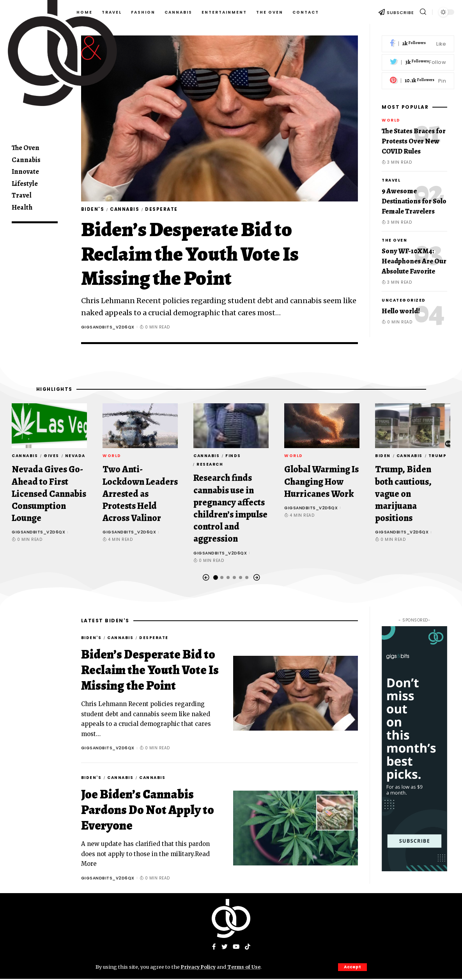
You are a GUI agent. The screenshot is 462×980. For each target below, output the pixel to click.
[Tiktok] (248, 948)
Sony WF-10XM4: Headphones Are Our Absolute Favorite (414, 261)
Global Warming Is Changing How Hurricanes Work (321, 482)
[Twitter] (418, 63)
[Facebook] (418, 44)
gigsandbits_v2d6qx (108, 328)
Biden (383, 457)
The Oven (394, 240)
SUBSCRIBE (400, 12)
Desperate (168, 210)
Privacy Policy (199, 967)
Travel (391, 180)
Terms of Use (246, 967)
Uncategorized (404, 300)
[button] (206, 578)
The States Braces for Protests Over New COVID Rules (414, 141)
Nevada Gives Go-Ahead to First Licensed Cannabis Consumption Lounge (49, 495)
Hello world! (401, 311)
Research (210, 465)
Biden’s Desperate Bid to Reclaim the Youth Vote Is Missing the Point (190, 255)
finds (233, 457)
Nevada (75, 457)
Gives (51, 457)
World (391, 120)
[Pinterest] (418, 81)
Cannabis (128, 210)
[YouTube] (236, 948)
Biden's (94, 210)
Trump (438, 457)
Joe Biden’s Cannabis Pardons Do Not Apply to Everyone (148, 811)
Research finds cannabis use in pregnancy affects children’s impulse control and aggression (230, 509)
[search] (423, 12)
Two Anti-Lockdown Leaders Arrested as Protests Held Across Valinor (140, 495)
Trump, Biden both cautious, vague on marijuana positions (403, 495)
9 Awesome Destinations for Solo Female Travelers (414, 201)
